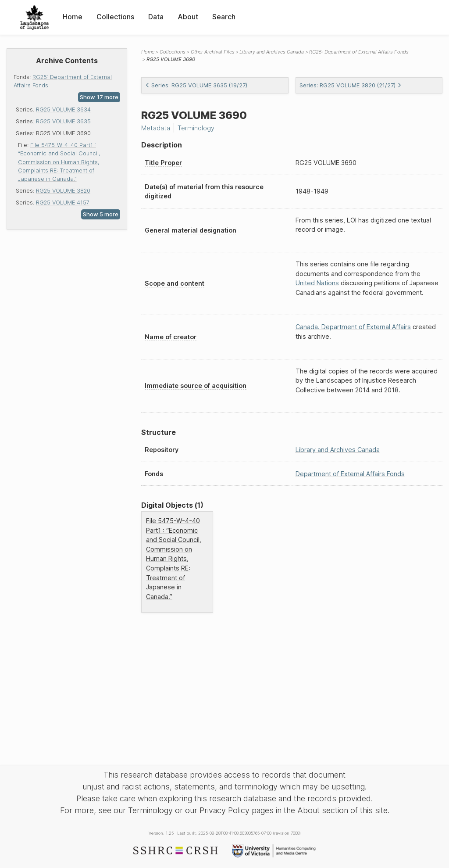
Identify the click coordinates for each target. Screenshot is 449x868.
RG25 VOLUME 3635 (63, 121)
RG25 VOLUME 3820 (63, 191)
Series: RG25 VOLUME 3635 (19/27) (196, 85)
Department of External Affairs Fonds (350, 474)
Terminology (196, 128)
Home (73, 17)
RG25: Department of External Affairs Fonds (359, 52)
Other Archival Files (213, 52)
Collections (115, 17)
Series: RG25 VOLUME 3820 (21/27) (351, 85)
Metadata (156, 128)
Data (156, 17)
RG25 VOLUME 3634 (63, 109)
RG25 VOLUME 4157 (63, 203)
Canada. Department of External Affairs (353, 327)
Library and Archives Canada (272, 52)
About (188, 17)
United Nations (317, 283)
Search (224, 17)
